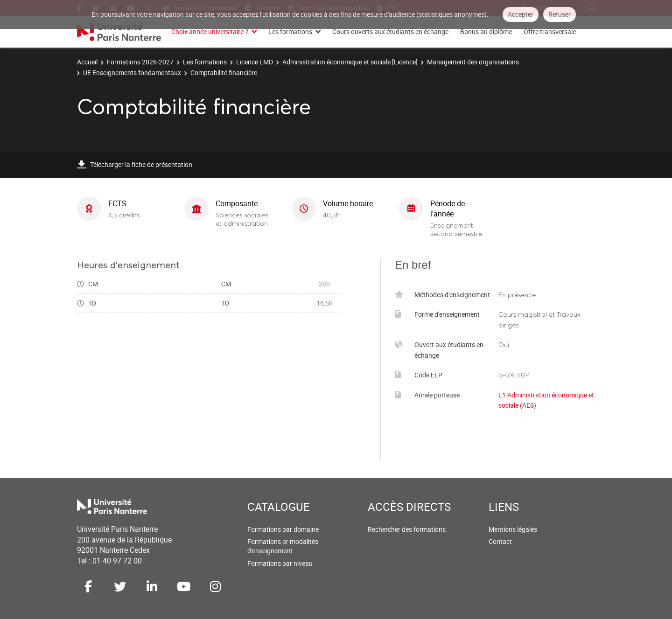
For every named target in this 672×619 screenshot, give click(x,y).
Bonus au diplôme (486, 31)
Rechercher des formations (407, 529)
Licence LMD (255, 62)
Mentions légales (513, 529)
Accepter (521, 14)
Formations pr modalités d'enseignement (283, 546)
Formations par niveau (280, 563)
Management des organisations (473, 62)
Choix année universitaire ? (210, 31)
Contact (500, 541)
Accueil (87, 62)
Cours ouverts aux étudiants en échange (390, 31)
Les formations (290, 31)
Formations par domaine (283, 529)
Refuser (560, 14)
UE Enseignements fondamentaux (132, 73)
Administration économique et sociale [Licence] (350, 62)
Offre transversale (550, 31)
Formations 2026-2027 (140, 62)
